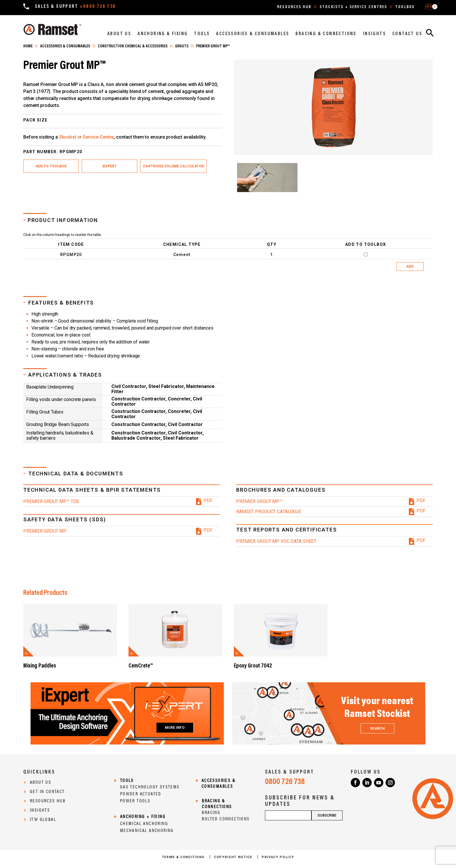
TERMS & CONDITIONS (184, 857)
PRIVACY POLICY (278, 857)
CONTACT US (407, 34)
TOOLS (202, 34)
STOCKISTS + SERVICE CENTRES (353, 7)
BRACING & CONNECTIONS (326, 34)
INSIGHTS (374, 34)
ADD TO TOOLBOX (51, 166)
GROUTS (182, 46)
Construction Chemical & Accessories (133, 46)
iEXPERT (109, 166)
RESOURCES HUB (294, 7)
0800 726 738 (285, 782)
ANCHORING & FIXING (163, 34)
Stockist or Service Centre (87, 137)
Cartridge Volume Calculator (173, 166)
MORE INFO (175, 728)
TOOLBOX (405, 7)
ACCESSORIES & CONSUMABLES (253, 34)
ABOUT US (119, 34)
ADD (410, 266)
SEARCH (377, 729)
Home (28, 46)
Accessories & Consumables (65, 46)
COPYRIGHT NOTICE (234, 857)
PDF (208, 501)
